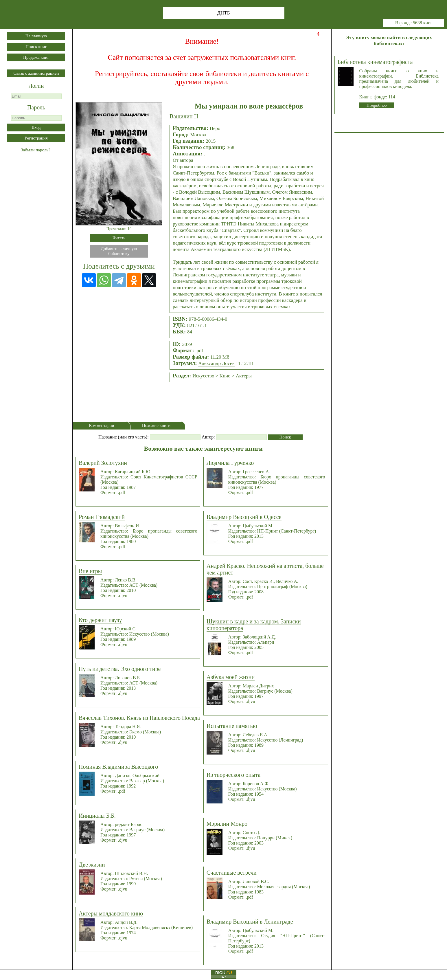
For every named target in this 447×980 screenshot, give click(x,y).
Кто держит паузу (100, 620)
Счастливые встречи (232, 873)
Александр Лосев (216, 363)
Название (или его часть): (124, 437)
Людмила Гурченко (230, 463)
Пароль (36, 107)
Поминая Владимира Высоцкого (118, 767)
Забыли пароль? (36, 150)
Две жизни (92, 865)
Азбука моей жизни (231, 677)
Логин (36, 86)
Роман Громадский (102, 517)
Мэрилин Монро (227, 824)
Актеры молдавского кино (111, 913)
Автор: (208, 437)
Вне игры (90, 571)
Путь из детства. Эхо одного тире (120, 669)
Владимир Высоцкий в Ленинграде (250, 922)
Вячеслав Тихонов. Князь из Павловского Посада (139, 718)
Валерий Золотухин (103, 463)
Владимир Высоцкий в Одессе (244, 517)
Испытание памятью (232, 726)
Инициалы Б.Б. (97, 816)
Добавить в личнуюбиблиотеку (119, 251)
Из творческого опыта (234, 775)
